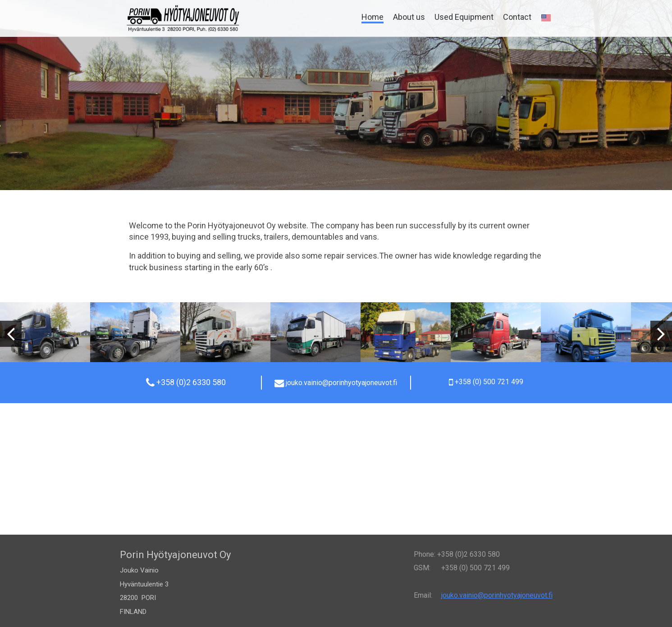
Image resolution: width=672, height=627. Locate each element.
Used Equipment (464, 17)
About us (409, 17)
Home (373, 17)
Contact (517, 17)
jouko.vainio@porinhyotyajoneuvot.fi (497, 595)
